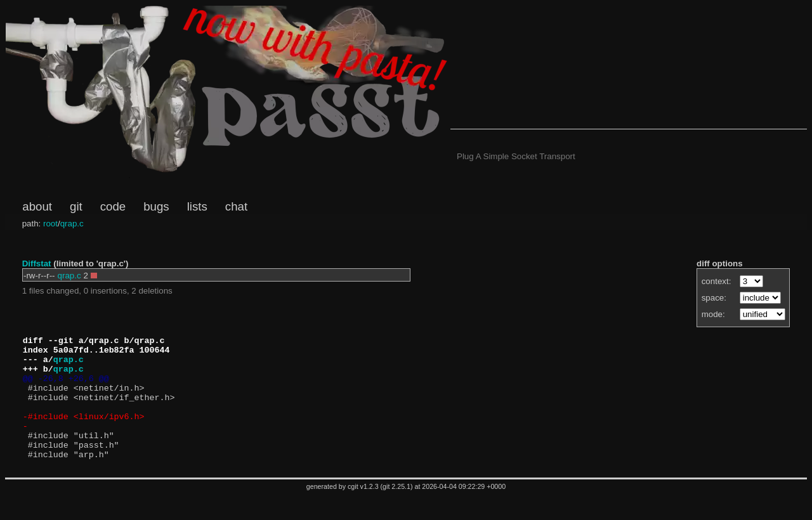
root (50, 224)
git (76, 206)
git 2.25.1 (396, 511)
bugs (156, 206)
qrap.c (72, 224)
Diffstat (37, 263)
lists (197, 206)
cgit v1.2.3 (363, 511)
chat (236, 206)
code (113, 206)
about (37, 206)
